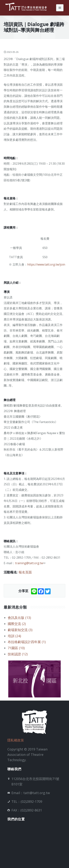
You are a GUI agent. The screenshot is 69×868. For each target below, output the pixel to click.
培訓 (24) (14, 636)
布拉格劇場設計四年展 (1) (27, 642)
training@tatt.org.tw (30, 563)
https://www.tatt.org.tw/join (46, 264)
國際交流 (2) (17, 624)
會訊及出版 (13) (19, 618)
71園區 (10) (16, 648)
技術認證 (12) (18, 654)
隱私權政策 (16, 740)
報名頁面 (25, 572)
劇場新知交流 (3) (20, 630)
